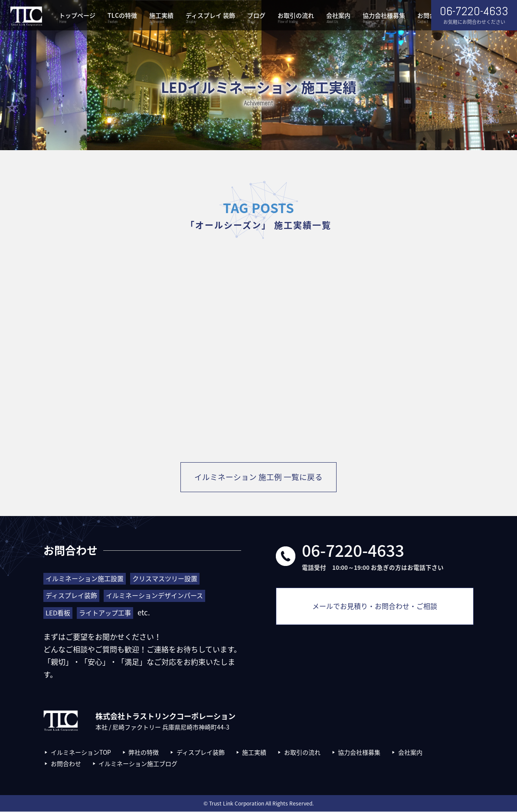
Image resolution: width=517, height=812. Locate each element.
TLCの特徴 (122, 18)
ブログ (256, 18)
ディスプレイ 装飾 (210, 18)
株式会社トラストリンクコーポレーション (26, 16)
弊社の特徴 (144, 753)
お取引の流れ (296, 18)
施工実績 (161, 18)
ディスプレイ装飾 (201, 753)
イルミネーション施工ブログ (138, 764)
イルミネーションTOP (81, 753)
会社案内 (338, 18)
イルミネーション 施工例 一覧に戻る (258, 477)
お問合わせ (66, 764)
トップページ (77, 18)
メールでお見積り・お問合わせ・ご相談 (375, 609)
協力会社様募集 (384, 18)
